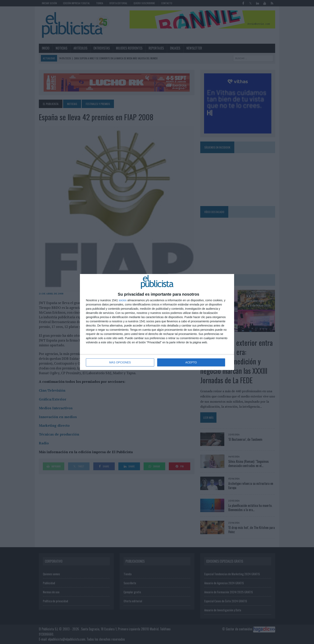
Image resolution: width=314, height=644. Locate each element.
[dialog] (157, 322)
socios (123, 300)
